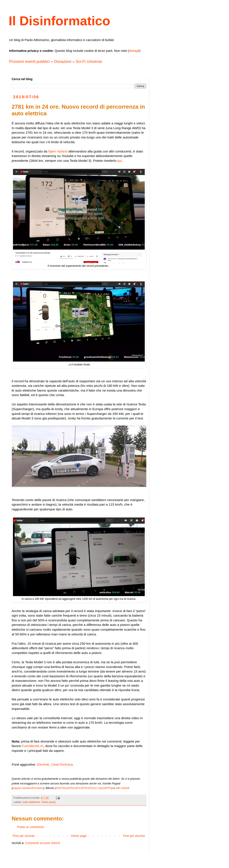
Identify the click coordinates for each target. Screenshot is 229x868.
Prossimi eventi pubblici (29, 62)
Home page (79, 836)
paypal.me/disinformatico (28, 788)
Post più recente (24, 836)
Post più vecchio (134, 836)
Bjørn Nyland (58, 151)
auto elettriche (31, 802)
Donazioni (63, 62)
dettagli (134, 51)
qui (120, 161)
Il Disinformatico (59, 21)
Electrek (43, 764)
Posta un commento (31, 827)
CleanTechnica (62, 764)
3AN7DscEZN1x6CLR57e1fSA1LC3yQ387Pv (84, 788)
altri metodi (122, 788)
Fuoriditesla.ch (33, 746)
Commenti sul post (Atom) (43, 843)
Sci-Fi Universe (89, 62)
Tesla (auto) (49, 802)
